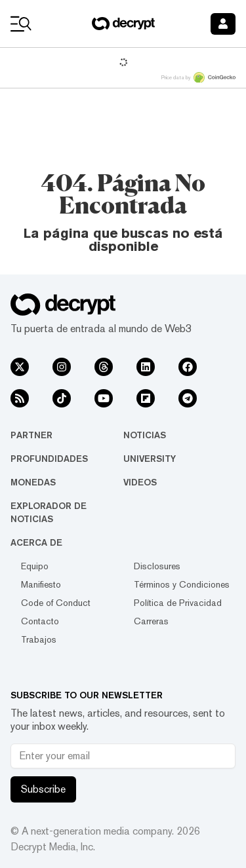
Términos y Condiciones (182, 584)
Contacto (40, 621)
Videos (140, 482)
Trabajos (39, 639)
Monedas (33, 482)
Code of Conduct (56, 603)
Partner (31, 435)
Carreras (151, 621)
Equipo (35, 566)
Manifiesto (41, 584)
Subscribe (43, 789)
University (150, 459)
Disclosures (157, 566)
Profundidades (49, 459)
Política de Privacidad (178, 603)
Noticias (145, 435)
